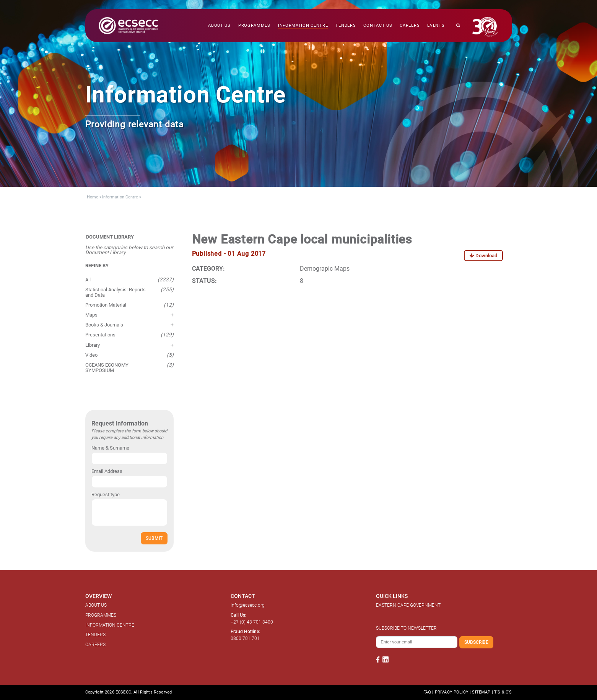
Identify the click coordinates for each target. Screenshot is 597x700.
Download (483, 256)
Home (93, 197)
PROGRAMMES (101, 615)
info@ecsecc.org (248, 605)
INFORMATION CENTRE (110, 625)
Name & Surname (110, 448)
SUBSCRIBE (476, 642)
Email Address (107, 471)
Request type (106, 495)
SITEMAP (481, 692)
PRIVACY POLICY (452, 692)
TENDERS (95, 635)
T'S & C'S (503, 692)
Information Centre (120, 197)
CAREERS (95, 645)
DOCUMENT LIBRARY (110, 237)
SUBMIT (154, 538)
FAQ (427, 692)
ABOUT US (96, 605)
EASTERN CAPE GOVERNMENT (408, 605)
